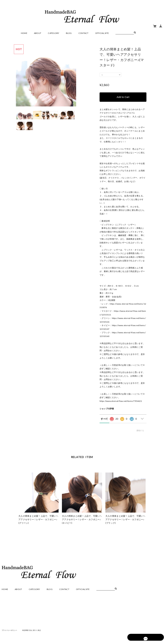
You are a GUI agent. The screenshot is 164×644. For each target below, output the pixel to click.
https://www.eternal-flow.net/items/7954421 (121, 401)
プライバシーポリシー (10, 630)
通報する (140, 430)
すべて (104, 419)
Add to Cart (123, 97)
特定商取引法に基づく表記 (34, 630)
